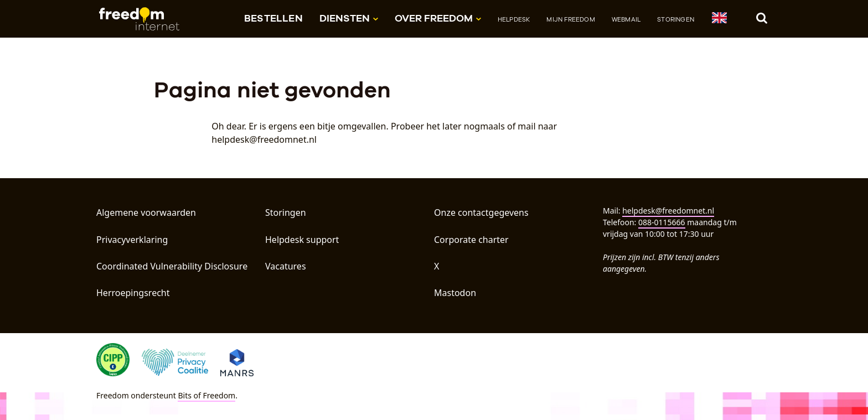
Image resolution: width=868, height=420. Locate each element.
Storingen (676, 19)
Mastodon (455, 293)
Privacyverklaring (132, 240)
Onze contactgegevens (481, 212)
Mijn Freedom (570, 19)
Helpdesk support (302, 240)
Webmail (626, 19)
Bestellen (273, 18)
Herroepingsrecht (133, 293)
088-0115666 (662, 222)
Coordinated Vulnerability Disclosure (172, 266)
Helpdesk (514, 19)
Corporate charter (471, 240)
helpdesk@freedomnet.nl (668, 211)
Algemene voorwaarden (146, 212)
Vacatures (286, 266)
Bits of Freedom (206, 395)
